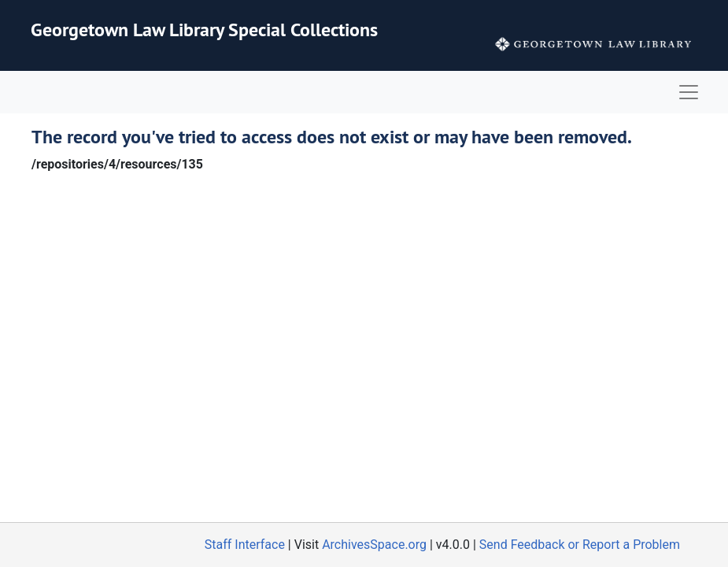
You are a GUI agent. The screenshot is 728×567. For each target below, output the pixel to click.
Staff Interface (245, 545)
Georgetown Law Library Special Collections (204, 30)
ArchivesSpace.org (374, 545)
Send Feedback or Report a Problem (580, 545)
